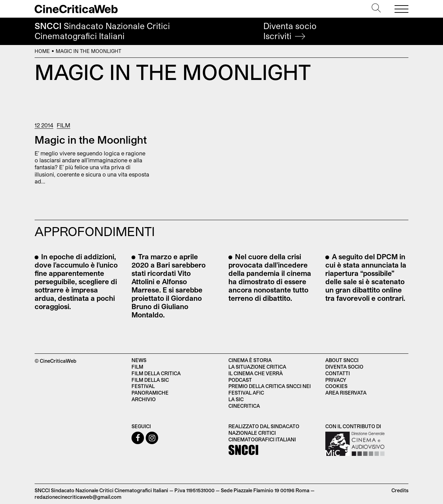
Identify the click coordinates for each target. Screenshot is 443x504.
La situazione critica (257, 367)
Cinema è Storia (250, 360)
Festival (143, 386)
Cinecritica (244, 406)
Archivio (144, 399)
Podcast (240, 380)
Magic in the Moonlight (91, 139)
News (139, 360)
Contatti (338, 373)
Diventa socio (290, 31)
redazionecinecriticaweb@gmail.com (78, 497)
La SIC (236, 399)
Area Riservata (346, 393)
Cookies (336, 386)
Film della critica (156, 373)
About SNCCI (342, 360)
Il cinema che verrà (256, 373)
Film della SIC (150, 380)
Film (64, 125)
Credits (400, 490)
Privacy (336, 380)
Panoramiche (150, 393)
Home (42, 51)
